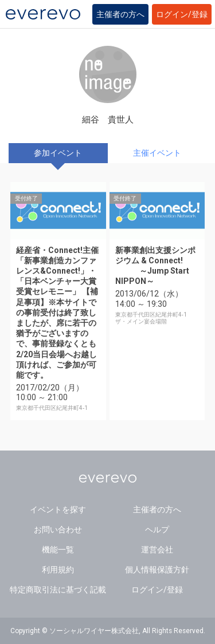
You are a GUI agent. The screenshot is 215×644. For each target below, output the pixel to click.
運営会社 (157, 550)
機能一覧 (58, 550)
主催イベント (157, 153)
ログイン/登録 (182, 14)
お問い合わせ (58, 530)
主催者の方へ (120, 14)
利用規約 (58, 570)
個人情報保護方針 (157, 570)
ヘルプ (157, 530)
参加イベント (58, 153)
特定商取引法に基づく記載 (58, 590)
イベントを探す (58, 509)
